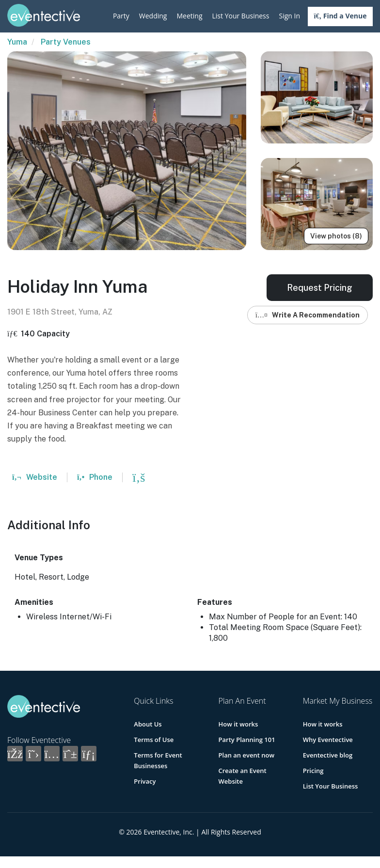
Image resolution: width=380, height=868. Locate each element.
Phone (95, 477)
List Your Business (241, 16)
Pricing (313, 771)
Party (121, 16)
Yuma (17, 42)
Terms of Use (154, 740)
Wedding (153, 16)
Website (35, 477)
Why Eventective (328, 740)
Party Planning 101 (247, 740)
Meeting (189, 16)
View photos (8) (336, 236)
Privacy (145, 781)
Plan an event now (246, 755)
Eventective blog (328, 755)
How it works (238, 724)
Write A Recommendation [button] (308, 315)
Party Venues (66, 42)
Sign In (289, 16)
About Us (148, 724)
